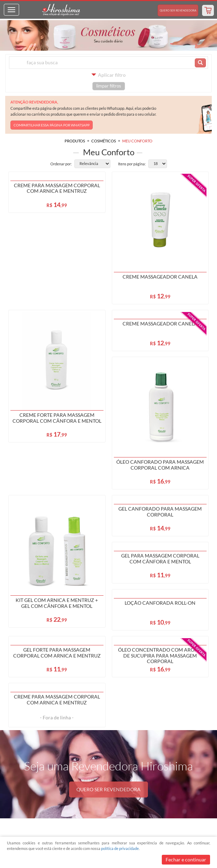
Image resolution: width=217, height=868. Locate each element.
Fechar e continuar (186, 859)
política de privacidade (120, 848)
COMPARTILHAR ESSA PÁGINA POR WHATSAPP (52, 125)
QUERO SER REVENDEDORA (108, 789)
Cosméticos (104, 141)
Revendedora (178, 10)
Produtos (75, 141)
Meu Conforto (137, 141)
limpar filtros (109, 86)
